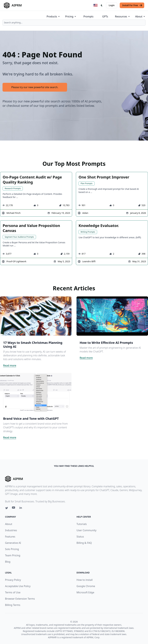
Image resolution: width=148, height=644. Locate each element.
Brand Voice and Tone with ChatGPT (31, 419)
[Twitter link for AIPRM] (7, 508)
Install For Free (132, 5)
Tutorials (82, 524)
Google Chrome (86, 586)
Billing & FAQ (84, 543)
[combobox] (74, 23)
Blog (8, 562)
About (140, 16)
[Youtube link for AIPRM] (14, 508)
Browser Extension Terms (20, 599)
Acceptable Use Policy (18, 586)
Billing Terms (13, 605)
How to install (85, 580)
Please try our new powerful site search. (35, 87)
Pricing (71, 16)
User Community (86, 530)
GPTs (105, 16)
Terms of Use (13, 592)
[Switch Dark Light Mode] (102, 5)
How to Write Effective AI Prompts (106, 343)
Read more (10, 365)
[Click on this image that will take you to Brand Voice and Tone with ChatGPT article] (36, 392)
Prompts (88, 16)
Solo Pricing (12, 549)
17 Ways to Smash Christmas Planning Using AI (33, 345)
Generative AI (13, 543)
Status (80, 537)
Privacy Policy (13, 580)
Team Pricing (13, 555)
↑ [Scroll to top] (140, 636)
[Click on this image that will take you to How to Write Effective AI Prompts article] (112, 316)
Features (10, 537)
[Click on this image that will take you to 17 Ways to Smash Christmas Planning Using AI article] (36, 316)
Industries (11, 530)
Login (112, 5)
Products (53, 16)
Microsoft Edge (85, 592)
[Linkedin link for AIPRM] (21, 508)
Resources (123, 16)
